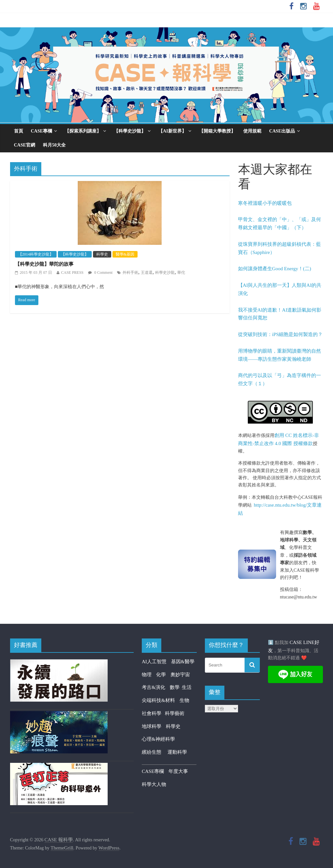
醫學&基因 (125, 254)
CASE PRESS (72, 273)
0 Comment (100, 273)
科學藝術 (175, 713)
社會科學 (153, 713)
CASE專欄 (41, 131)
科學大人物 (154, 784)
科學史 (102, 254)
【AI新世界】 (172, 131)
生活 (187, 687)
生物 (184, 700)
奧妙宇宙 (180, 675)
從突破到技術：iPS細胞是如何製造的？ (280, 334)
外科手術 (130, 273)
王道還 (147, 273)
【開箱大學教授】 (217, 131)
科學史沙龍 (165, 273)
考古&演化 (153, 687)
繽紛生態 (155, 752)
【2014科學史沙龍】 (36, 254)
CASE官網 (25, 145)
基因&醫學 (183, 662)
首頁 (19, 131)
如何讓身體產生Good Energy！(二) (275, 269)
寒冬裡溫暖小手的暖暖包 (265, 203)
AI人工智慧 (154, 662)
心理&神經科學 (158, 739)
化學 (161, 675)
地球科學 (152, 726)
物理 (147, 675)
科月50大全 (54, 145)
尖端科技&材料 (158, 700)
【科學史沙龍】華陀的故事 (44, 264)
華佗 (181, 273)
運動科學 (177, 752)
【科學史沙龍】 (130, 131)
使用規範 (252, 131)
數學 (176, 687)
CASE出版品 (282, 131)
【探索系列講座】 (83, 131)
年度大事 (178, 771)
